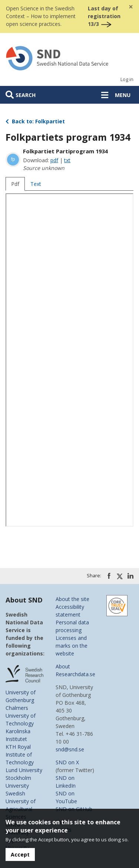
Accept (20, 854)
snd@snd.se (70, 749)
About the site (72, 599)
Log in (127, 79)
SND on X (67, 762)
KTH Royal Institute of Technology (20, 755)
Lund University (24, 770)
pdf (54, 160)
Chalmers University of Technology (21, 716)
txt (67, 160)
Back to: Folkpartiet (35, 121)
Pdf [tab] (15, 184)
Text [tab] (36, 184)
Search (26, 95)
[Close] (131, 7)
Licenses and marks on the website (72, 646)
